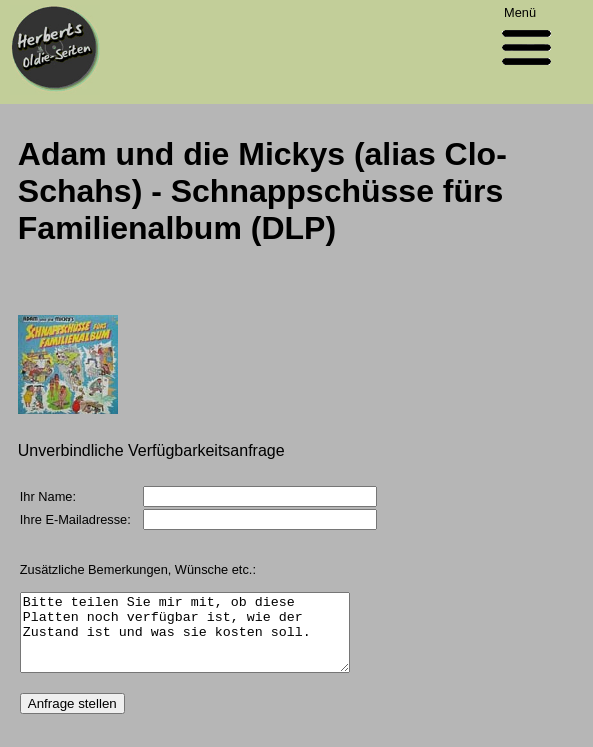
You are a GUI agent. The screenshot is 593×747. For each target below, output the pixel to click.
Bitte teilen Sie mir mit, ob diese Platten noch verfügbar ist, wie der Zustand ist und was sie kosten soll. (204, 640)
